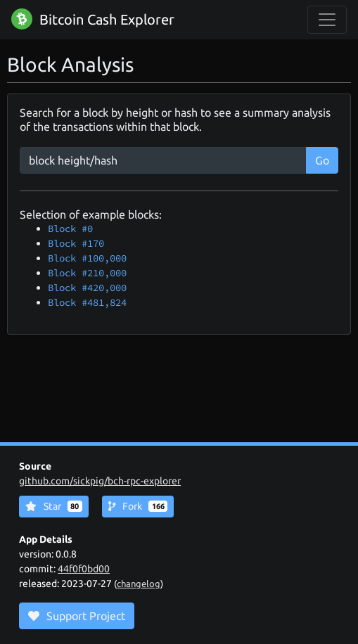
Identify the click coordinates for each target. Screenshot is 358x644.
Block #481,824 (87, 302)
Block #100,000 (87, 258)
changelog (139, 584)
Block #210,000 (87, 273)
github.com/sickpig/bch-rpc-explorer (100, 481)
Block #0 (70, 228)
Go (322, 160)
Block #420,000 (87, 288)
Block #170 (76, 243)
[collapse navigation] (327, 20)
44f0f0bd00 (84, 569)
